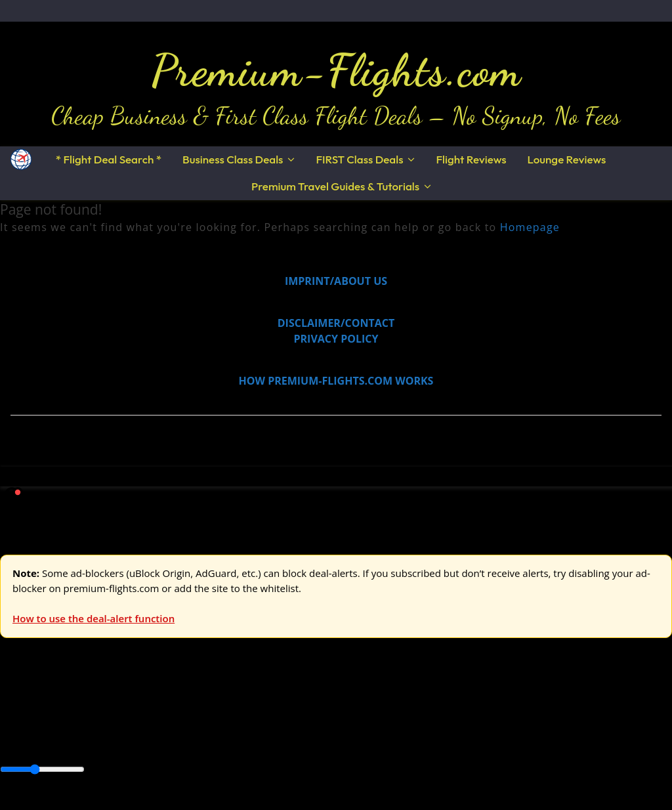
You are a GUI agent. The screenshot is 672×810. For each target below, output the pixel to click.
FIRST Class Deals (359, 159)
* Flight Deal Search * (109, 159)
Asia (41, 740)
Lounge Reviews (567, 159)
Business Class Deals (233, 159)
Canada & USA (179, 740)
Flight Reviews (471, 159)
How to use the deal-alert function (94, 618)
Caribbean (242, 740)
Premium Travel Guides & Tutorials (335, 186)
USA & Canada (73, 709)
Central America (309, 740)
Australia (184, 709)
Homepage (530, 227)
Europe (18, 709)
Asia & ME (135, 709)
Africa (14, 740)
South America (483, 740)
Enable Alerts (103, 802)
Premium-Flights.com (336, 70)
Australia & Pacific (97, 740)
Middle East (417, 740)
